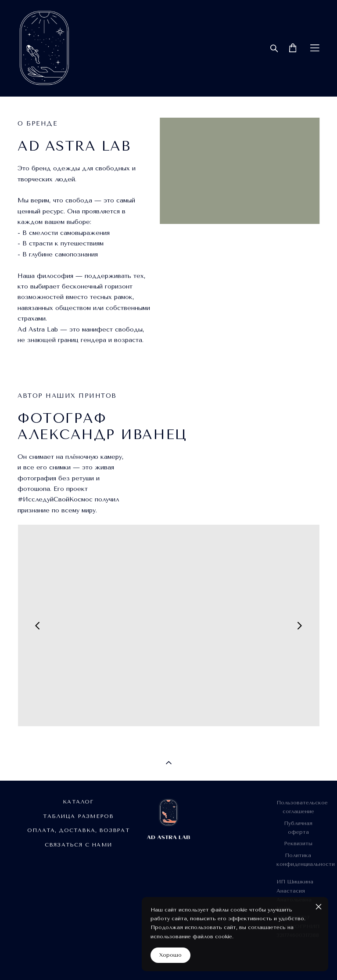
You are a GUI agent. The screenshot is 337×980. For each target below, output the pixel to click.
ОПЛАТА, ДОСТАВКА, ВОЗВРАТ (78, 830)
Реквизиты (298, 843)
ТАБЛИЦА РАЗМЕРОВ (78, 816)
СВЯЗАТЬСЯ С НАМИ (78, 845)
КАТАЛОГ (78, 802)
